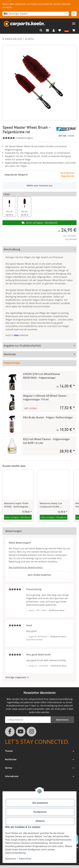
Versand (73, 239)
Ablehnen (40, 821)
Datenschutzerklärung (61, 699)
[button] (41, 30)
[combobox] (36, 14)
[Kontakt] (47, 30)
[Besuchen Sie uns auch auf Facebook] (10, 732)
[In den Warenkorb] (5, 44)
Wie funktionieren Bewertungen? (26, 567)
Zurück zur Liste (13, 39)
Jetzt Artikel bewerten (39, 575)
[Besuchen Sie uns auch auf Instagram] (31, 732)
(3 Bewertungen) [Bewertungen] (18, 138)
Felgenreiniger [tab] (12, 363)
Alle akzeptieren (40, 803)
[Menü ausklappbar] (74, 22)
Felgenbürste (68, 176)
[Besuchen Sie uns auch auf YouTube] (21, 732)
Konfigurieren (40, 812)
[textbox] (36, 14)
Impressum (11, 859)
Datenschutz (25, 859)
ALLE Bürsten (67, 173)
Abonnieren (62, 720)
